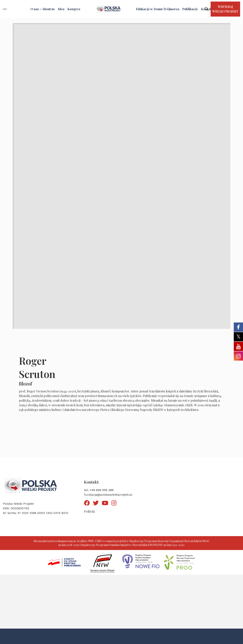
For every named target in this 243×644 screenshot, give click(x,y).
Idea (61, 9)
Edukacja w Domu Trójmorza (158, 9)
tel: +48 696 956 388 (99, 490)
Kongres (74, 9)
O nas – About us (43, 9)
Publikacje (190, 9)
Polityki (89, 511)
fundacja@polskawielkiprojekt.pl (108, 495)
